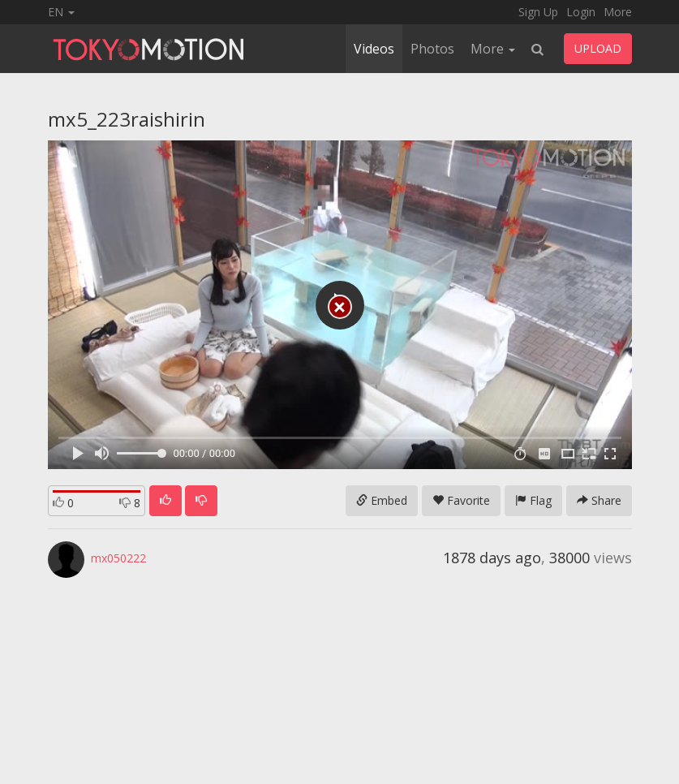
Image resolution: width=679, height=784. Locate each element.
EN (61, 12)
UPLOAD (598, 48)
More (618, 12)
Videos (374, 49)
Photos (432, 49)
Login (581, 12)
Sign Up (538, 12)
